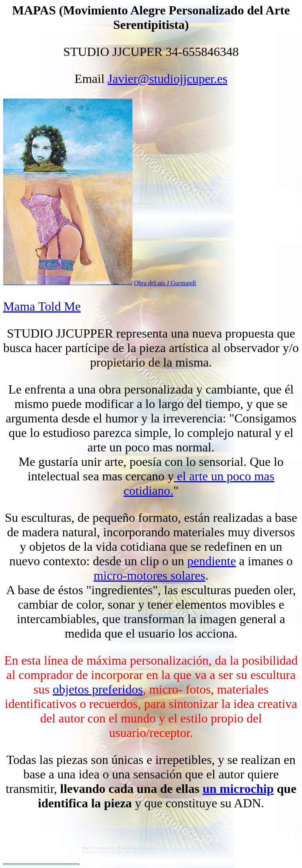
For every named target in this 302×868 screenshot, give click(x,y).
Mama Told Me (42, 306)
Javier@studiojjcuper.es (168, 79)
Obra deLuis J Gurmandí (165, 283)
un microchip (238, 789)
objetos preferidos (98, 689)
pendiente (212, 561)
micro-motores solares (149, 575)
